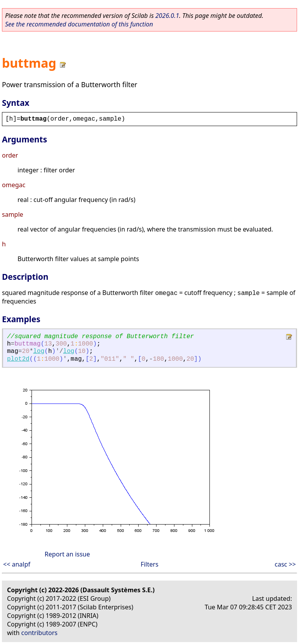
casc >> (285, 564)
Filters (149, 564)
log (39, 351)
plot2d (18, 359)
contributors (40, 633)
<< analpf (17, 564)
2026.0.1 (167, 16)
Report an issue (67, 554)
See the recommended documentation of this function (79, 24)
